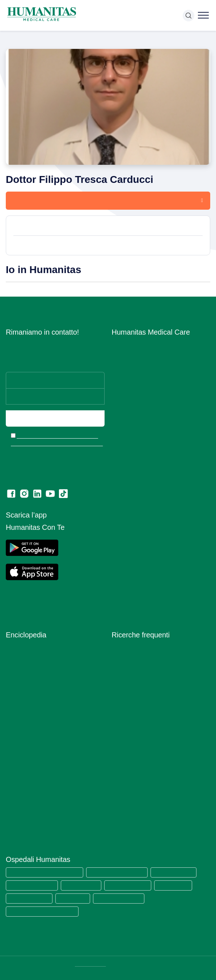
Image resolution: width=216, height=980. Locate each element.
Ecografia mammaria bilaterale (148, 762)
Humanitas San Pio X (180, 872)
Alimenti (15, 646)
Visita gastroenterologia (140, 709)
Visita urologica (130, 720)
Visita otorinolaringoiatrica (142, 699)
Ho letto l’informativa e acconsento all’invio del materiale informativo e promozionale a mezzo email (58, 444)
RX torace (123, 741)
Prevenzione (20, 730)
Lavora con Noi (130, 354)
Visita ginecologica (134, 667)
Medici (29, 39)
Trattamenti (19, 804)
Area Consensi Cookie (137, 540)
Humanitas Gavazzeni (133, 885)
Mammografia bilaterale (140, 751)
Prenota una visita (40, 200)
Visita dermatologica (136, 646)
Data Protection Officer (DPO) (147, 551)
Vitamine (16, 825)
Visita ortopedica (132, 688)
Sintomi (14, 772)
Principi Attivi (21, 751)
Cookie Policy (128, 519)
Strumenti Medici (26, 793)
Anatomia (17, 657)
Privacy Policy (128, 530)
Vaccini (14, 814)
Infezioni (16, 688)
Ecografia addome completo (145, 730)
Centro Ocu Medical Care (142, 428)
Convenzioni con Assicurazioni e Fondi (157, 459)
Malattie (15, 709)
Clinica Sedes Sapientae (123, 898)
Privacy (121, 509)
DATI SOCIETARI (91, 964)
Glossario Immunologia (32, 678)
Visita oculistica (130, 678)
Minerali (15, 720)
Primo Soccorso (24, 741)
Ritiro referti (126, 590)
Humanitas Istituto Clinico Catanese (44, 911)
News (118, 449)
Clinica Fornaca (75, 898)
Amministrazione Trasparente (146, 480)
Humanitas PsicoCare (137, 407)
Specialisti (18, 783)
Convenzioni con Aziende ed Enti (151, 470)
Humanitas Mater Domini (33, 885)
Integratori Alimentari (30, 699)
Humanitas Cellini (180, 885)
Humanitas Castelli (84, 885)
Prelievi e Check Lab (136, 396)
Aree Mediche (128, 386)
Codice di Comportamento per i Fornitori (159, 579)
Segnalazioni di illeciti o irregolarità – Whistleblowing (154, 494)
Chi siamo (123, 344)
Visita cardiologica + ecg (141, 657)
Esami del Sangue (27, 667)
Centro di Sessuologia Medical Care (154, 438)
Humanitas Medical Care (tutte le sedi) (46, 872)
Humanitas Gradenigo (30, 898)
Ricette (14, 762)
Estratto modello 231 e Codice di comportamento (150, 565)
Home (12, 39)
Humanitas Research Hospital (122, 872)
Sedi (117, 365)
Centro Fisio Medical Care (142, 417)
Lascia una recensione (138, 600)
